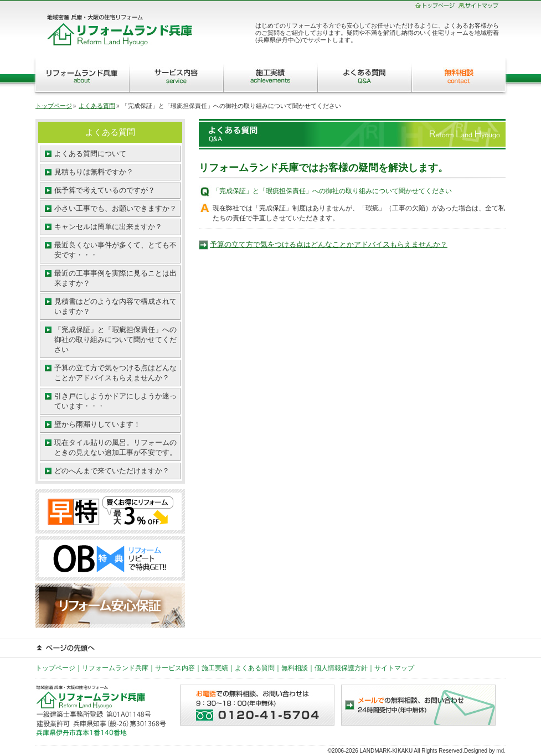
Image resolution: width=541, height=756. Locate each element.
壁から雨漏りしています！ (97, 424)
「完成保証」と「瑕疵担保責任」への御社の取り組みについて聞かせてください (115, 340)
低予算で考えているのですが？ (105, 190)
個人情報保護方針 (341, 668)
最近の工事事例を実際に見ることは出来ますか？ (115, 278)
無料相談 (461, 75)
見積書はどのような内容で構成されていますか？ (115, 306)
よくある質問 (364, 75)
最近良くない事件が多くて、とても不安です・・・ (115, 250)
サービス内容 (176, 75)
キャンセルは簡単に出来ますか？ (108, 227)
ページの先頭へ (270, 648)
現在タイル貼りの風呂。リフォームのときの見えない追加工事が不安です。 (115, 447)
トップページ (54, 106)
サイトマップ (394, 668)
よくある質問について (90, 154)
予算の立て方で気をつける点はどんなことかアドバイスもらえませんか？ (329, 244)
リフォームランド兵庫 (80, 75)
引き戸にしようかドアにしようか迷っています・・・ (115, 401)
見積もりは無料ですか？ (94, 172)
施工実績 (270, 75)
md (500, 751)
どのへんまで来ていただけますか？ (112, 471)
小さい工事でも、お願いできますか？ (115, 208)
